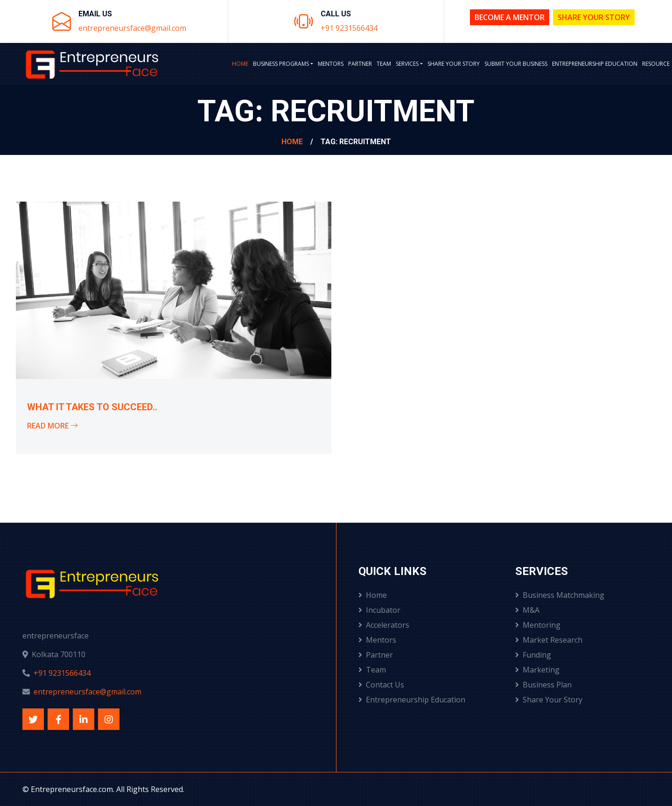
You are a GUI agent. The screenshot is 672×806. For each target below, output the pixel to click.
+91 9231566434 (349, 28)
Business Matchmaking (560, 595)
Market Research (549, 640)
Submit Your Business (516, 64)
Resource (656, 64)
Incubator (379, 610)
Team (384, 64)
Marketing (537, 670)
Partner (360, 64)
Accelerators (384, 625)
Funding (533, 655)
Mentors (331, 64)
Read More (52, 426)
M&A (527, 610)
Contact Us (381, 685)
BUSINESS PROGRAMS (281, 64)
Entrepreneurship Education (595, 64)
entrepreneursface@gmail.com (132, 28)
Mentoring (538, 625)
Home (240, 64)
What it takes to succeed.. (92, 407)
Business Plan (543, 685)
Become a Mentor (510, 17)
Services (407, 64)
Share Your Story (594, 17)
